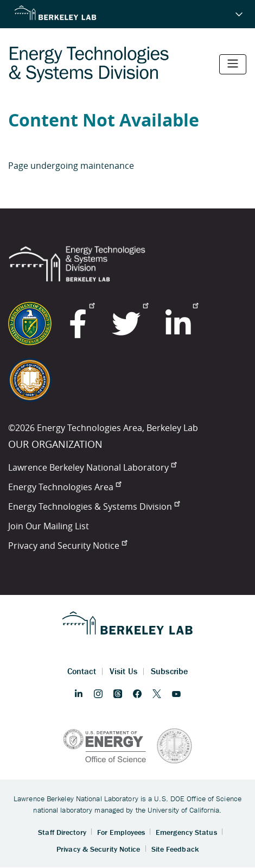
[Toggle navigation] (233, 64)
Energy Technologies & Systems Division (94, 506)
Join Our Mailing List (49, 526)
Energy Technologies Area (65, 487)
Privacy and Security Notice (68, 546)
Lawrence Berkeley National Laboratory (92, 467)
